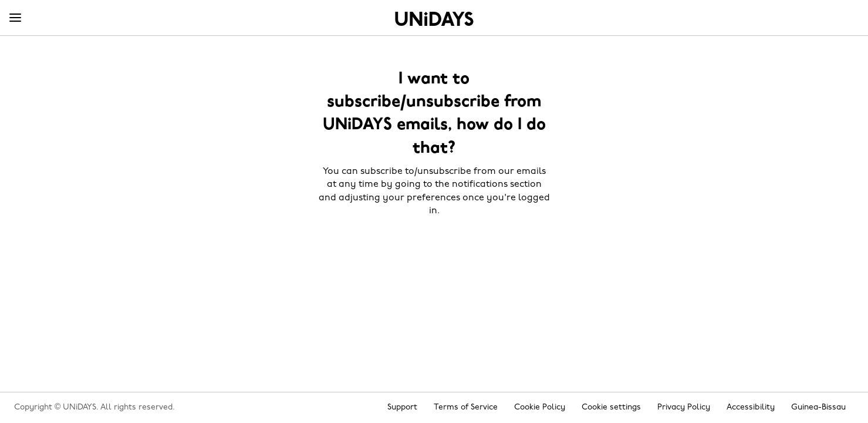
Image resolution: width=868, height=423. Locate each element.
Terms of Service (466, 407)
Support (402, 407)
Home (434, 19)
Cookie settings (611, 407)
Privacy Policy (684, 407)
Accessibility (751, 407)
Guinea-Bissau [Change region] (818, 407)
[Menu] (15, 18)
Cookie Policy (540, 407)
